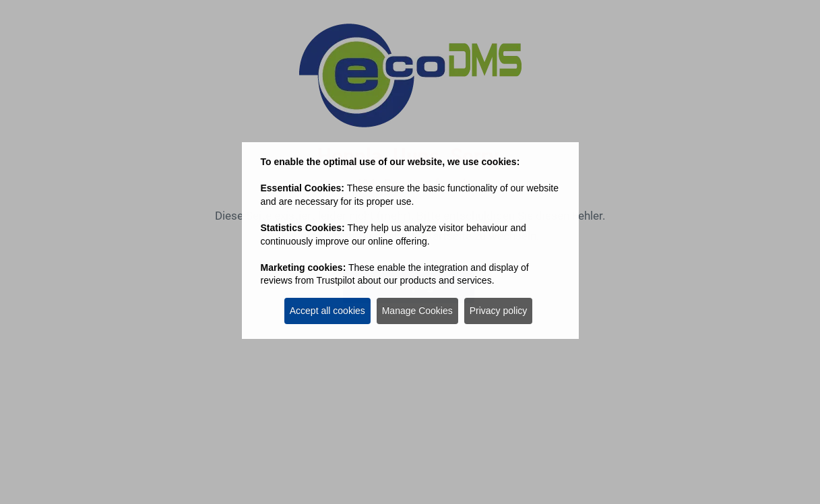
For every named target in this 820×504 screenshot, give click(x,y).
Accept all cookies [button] (327, 311)
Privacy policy (499, 311)
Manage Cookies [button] (417, 311)
